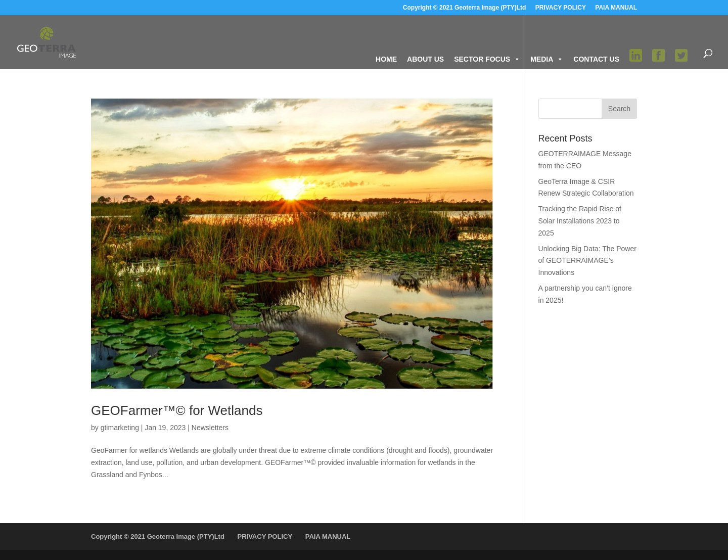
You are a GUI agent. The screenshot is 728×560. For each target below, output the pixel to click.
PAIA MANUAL (616, 8)
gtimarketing (120, 428)
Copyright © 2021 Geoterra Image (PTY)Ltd (465, 8)
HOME (386, 59)
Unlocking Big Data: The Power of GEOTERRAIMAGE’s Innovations (587, 261)
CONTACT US (596, 59)
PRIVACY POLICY (561, 8)
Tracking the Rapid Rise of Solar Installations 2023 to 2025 (580, 221)
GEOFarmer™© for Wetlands (177, 410)
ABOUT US (425, 59)
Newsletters (210, 428)
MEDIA (547, 59)
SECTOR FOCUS (487, 59)
